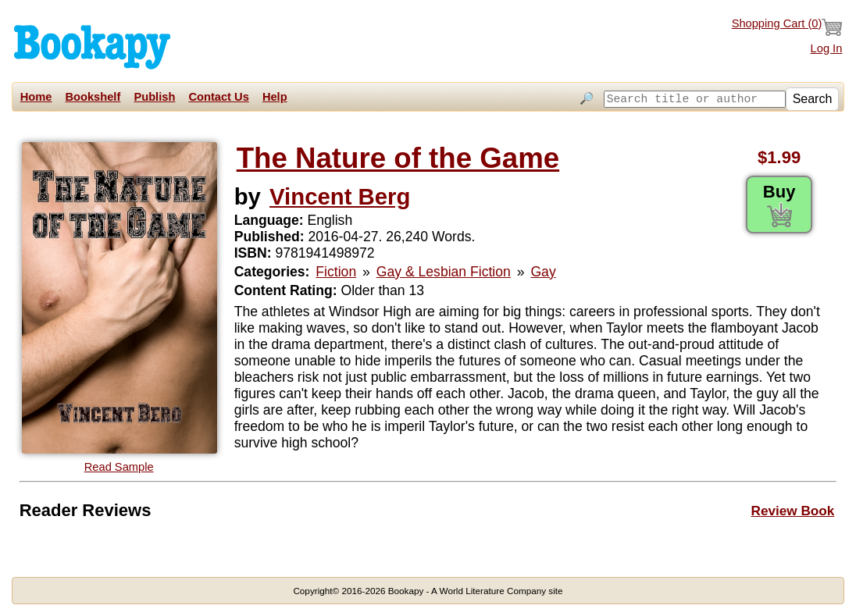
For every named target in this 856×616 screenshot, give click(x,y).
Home (36, 97)
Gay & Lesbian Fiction (444, 272)
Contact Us (218, 97)
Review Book (793, 511)
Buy (779, 205)
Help (275, 97)
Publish (154, 97)
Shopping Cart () (787, 27)
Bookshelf (93, 97)
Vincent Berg (340, 196)
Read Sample (119, 467)
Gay (543, 272)
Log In (827, 48)
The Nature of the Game (398, 158)
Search (813, 99)
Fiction (336, 272)
